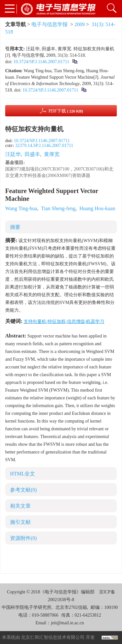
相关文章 (20, 506)
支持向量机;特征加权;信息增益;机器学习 (64, 322)
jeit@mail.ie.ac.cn (67, 623)
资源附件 (23, 538)
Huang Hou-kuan (97, 208)
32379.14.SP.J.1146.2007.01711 (44, 146)
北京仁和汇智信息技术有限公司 (53, 637)
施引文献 (20, 522)
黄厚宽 (52, 154)
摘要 (15, 227)
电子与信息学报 (50, 24)
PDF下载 (66, 111)
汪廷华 (13, 154)
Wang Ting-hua (21, 208)
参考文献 (23, 490)
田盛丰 (32, 154)
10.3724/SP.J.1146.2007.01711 (41, 62)
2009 (80, 24)
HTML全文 (22, 474)
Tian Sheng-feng (58, 208)
